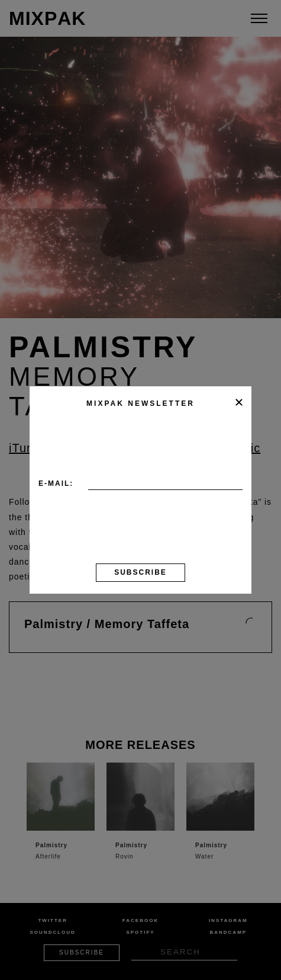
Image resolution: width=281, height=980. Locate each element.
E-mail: (56, 483)
